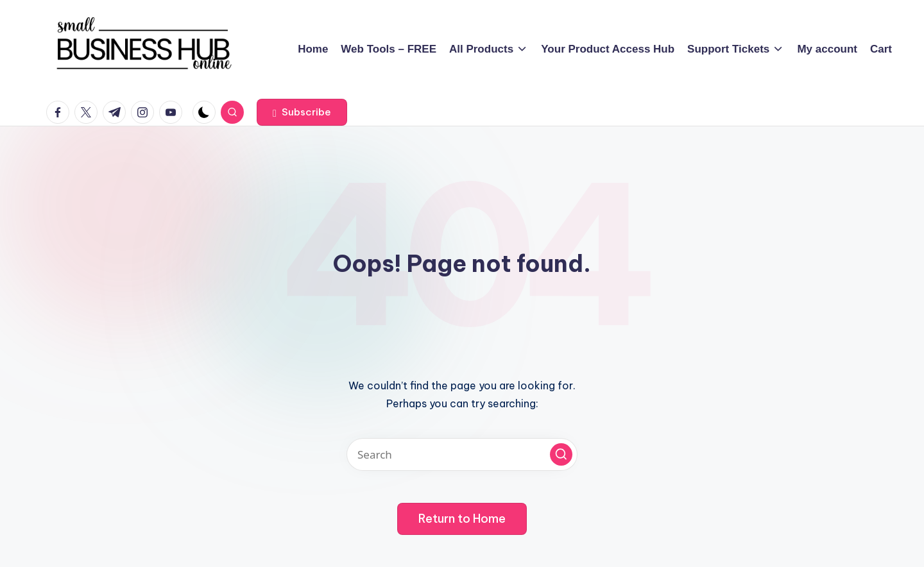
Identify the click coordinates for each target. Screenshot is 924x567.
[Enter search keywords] (462, 454)
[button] (302, 112)
